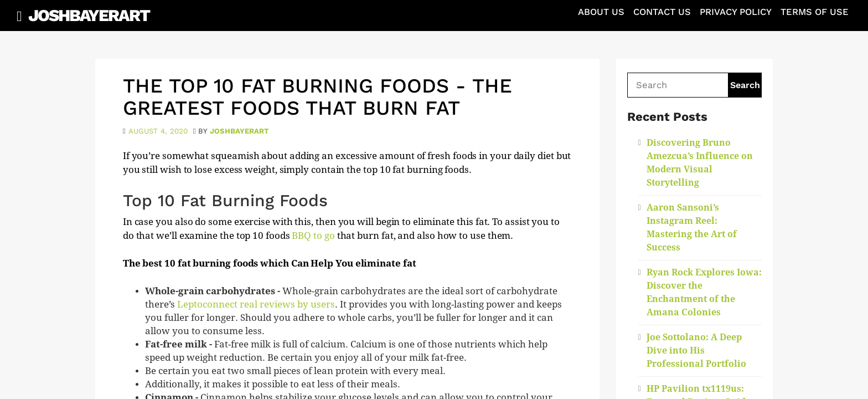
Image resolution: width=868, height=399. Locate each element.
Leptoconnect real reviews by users (256, 305)
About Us (601, 12)
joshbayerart (239, 131)
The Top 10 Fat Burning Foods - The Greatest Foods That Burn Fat (317, 97)
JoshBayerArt (89, 15)
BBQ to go (313, 236)
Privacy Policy (736, 12)
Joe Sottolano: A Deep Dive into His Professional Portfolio (696, 351)
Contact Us (662, 12)
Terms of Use (815, 12)
